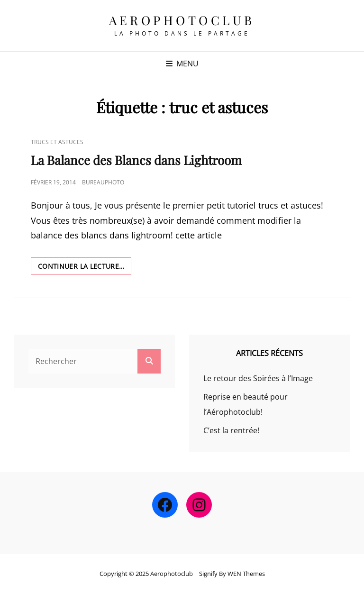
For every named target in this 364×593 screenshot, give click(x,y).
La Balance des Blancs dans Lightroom (136, 160)
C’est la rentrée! (231, 430)
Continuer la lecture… (85, 268)
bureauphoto (103, 182)
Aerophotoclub (182, 20)
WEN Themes (246, 574)
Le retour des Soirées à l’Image (258, 378)
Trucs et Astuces (57, 142)
